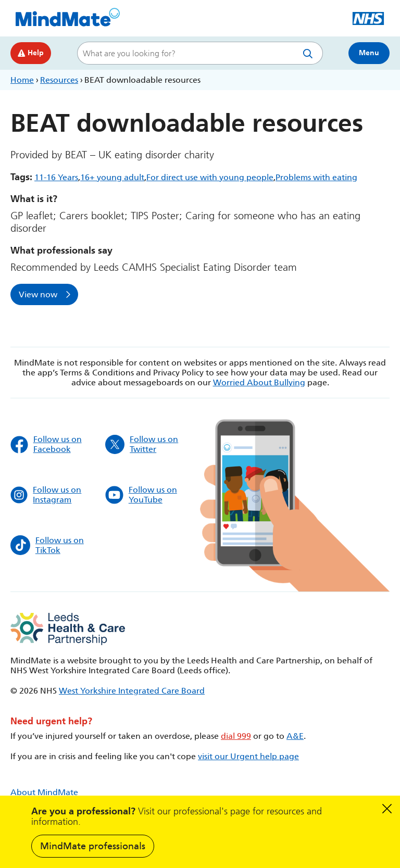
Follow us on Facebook (46, 444)
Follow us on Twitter (142, 444)
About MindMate (44, 792)
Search (310, 53)
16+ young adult (112, 177)
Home (22, 80)
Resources (59, 80)
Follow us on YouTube (141, 495)
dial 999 (236, 736)
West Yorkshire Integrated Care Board (132, 691)
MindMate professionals (93, 846)
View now (38, 294)
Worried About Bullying (259, 382)
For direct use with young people (210, 177)
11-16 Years (56, 177)
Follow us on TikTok (47, 545)
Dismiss (387, 809)
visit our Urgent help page (248, 756)
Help (31, 53)
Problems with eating (316, 177)
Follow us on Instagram (46, 495)
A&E (295, 736)
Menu (369, 53)
